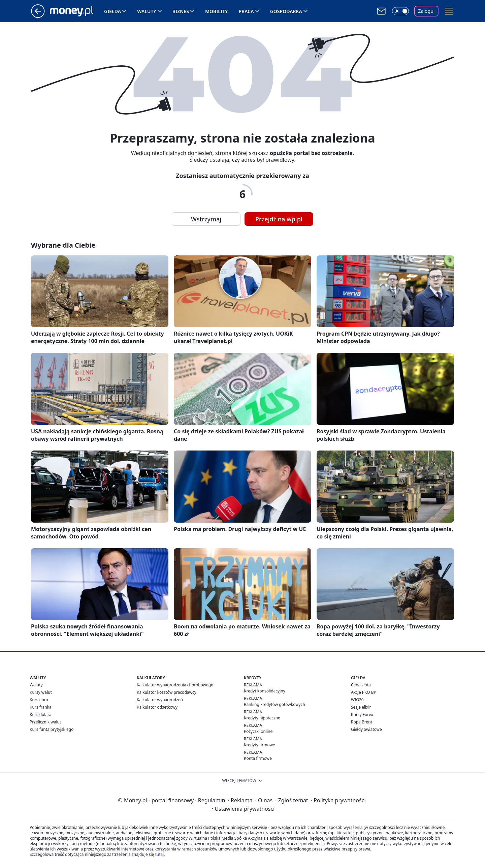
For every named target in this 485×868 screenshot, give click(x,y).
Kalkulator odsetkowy (157, 707)
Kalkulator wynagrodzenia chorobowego (175, 685)
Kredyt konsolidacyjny (265, 691)
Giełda (112, 11)
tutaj (159, 854)
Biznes (181, 11)
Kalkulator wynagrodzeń (160, 700)
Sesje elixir (361, 707)
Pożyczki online (258, 731)
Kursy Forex (362, 715)
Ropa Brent (362, 722)
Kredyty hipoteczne (262, 718)
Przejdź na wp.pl (279, 219)
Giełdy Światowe (366, 729)
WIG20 (357, 700)
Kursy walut (41, 692)
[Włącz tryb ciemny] (400, 11)
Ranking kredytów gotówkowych (274, 704)
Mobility (217, 11)
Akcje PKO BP (364, 692)
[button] (449, 11)
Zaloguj (427, 11)
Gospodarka (286, 11)
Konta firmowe (258, 758)
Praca (246, 11)
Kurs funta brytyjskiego (52, 729)
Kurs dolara (41, 715)
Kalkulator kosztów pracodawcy (167, 692)
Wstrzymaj (206, 219)
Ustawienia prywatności (243, 809)
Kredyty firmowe (260, 745)
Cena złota (361, 685)
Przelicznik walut (45, 722)
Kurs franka (41, 707)
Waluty (147, 11)
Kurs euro (39, 700)
